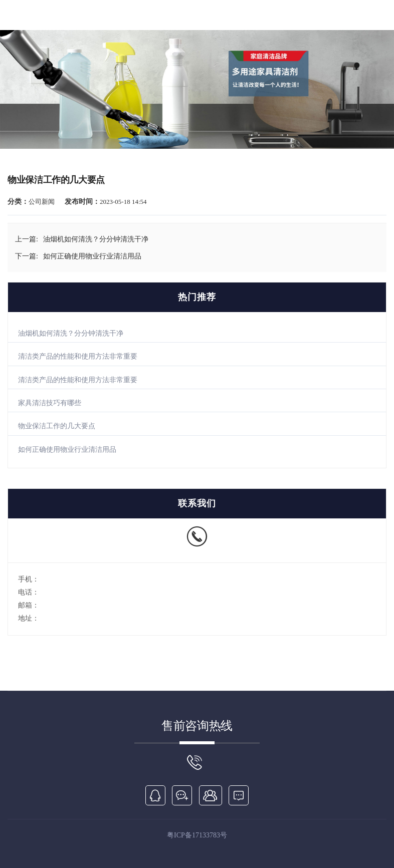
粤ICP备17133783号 (197, 835)
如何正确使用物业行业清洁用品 (67, 450)
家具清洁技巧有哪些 (50, 403)
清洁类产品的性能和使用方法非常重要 (78, 356)
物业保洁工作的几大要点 (57, 426)
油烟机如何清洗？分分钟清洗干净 (71, 333)
